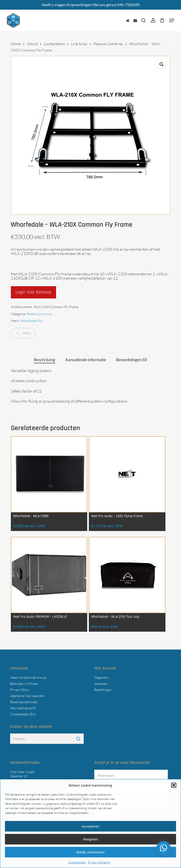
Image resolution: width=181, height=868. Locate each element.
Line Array (79, 44)
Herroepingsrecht (23, 708)
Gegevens (101, 677)
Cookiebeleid (77, 862)
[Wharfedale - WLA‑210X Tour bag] (127, 575)
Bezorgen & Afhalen (24, 684)
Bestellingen (103, 690)
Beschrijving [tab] (45, 360)
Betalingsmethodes (24, 702)
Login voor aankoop (33, 292)
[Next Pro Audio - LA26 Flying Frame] (127, 474)
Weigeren (90, 839)
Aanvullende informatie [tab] (86, 360)
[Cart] (162, 20)
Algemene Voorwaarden (27, 696)
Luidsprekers (54, 44)
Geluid (32, 44)
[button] (174, 785)
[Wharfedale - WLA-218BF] (49, 474)
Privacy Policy (20, 690)
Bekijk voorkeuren (90, 852)
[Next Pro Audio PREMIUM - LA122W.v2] (49, 575)
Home (16, 44)
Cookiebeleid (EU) (23, 714)
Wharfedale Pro (31, 321)
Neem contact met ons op (28, 677)
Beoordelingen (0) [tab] (132, 360)
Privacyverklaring (99, 862)
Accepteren (90, 826)
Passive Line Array (108, 44)
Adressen (101, 684)
